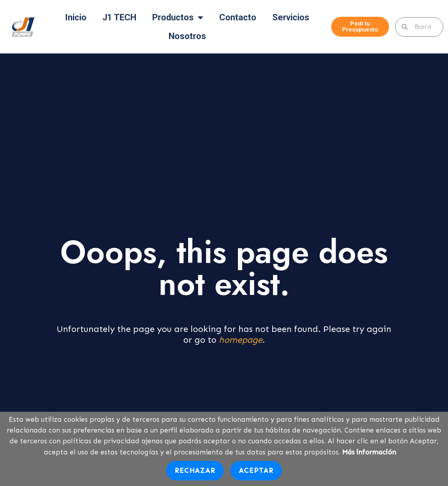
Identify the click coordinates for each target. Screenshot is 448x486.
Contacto (238, 17)
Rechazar (195, 470)
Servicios (291, 17)
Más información (369, 452)
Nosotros (187, 36)
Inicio (76, 17)
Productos (178, 18)
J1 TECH (119, 17)
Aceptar (256, 470)
